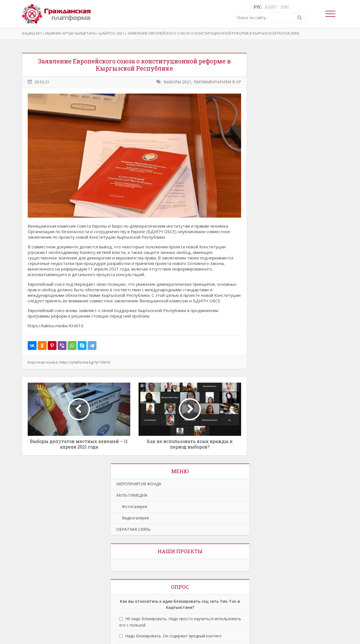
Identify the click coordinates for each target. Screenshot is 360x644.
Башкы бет (32, 33)
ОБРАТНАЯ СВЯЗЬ (133, 529)
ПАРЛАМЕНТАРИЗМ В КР (217, 82)
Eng (285, 7)
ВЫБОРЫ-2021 (177, 82)
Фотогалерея (132, 507)
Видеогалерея (133, 518)
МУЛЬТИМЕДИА (132, 495)
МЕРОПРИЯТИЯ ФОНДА (139, 484)
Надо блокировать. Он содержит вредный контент (173, 636)
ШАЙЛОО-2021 (112, 33)
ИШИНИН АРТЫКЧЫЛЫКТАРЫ (71, 33)
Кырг (271, 7)
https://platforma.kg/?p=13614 (85, 362)
